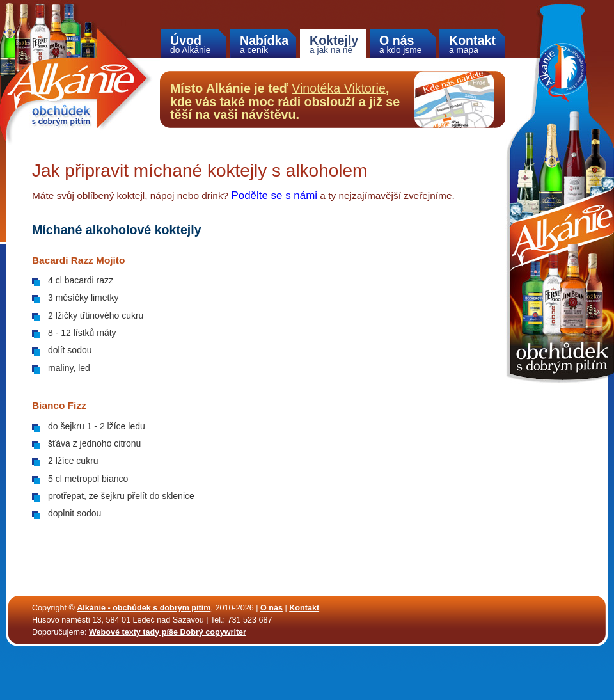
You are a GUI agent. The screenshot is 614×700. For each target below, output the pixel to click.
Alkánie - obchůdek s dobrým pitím (144, 608)
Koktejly (334, 44)
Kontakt (472, 44)
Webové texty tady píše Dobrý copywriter (168, 632)
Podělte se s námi (274, 195)
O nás (403, 44)
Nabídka (264, 44)
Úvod (193, 44)
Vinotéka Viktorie (339, 88)
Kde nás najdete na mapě (454, 99)
